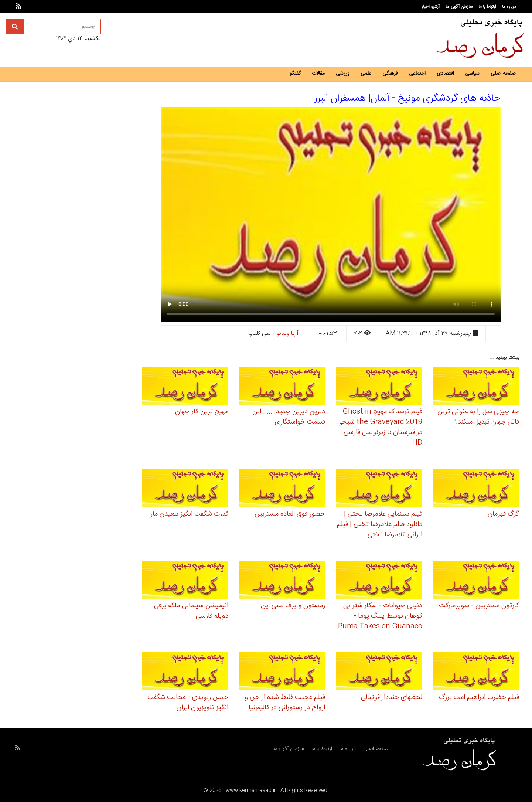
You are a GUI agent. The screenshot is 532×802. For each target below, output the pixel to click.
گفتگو (295, 74)
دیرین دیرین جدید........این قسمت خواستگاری (289, 417)
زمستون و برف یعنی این (293, 606)
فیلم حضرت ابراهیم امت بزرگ (479, 697)
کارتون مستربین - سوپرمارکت (479, 606)
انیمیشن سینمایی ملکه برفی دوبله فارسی (191, 611)
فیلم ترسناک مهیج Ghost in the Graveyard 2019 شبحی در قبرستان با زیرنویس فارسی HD (380, 427)
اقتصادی (445, 74)
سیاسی (472, 74)
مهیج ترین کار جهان (202, 412)
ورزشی (343, 74)
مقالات (318, 74)
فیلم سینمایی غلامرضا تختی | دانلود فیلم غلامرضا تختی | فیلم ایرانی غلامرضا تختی (380, 524)
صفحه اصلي (376, 749)
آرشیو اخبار (431, 7)
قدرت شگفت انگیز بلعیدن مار (189, 514)
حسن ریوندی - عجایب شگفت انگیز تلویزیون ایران (188, 703)
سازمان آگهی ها (459, 7)
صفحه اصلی (503, 74)
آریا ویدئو (288, 334)
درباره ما (509, 7)
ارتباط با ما (487, 7)
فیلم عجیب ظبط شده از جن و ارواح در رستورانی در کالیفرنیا (285, 703)
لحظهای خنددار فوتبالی (392, 697)
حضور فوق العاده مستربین (290, 514)
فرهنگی (390, 74)
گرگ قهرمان (503, 514)
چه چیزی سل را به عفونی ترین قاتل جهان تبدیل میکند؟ (478, 417)
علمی (366, 74)
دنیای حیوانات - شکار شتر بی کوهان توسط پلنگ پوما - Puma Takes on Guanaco (380, 616)
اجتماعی (417, 74)
